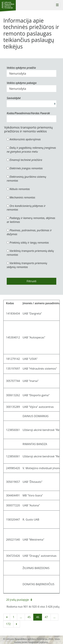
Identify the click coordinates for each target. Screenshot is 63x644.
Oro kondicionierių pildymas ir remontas (26, 208)
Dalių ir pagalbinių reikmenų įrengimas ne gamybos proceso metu (31, 150)
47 (46, 617)
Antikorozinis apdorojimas (24, 139)
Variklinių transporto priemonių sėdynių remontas (27, 265)
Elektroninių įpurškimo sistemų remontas (26, 179)
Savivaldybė (14, 98)
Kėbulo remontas (18, 189)
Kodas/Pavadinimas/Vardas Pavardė (28, 113)
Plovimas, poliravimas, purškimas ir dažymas (29, 232)
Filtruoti (32, 281)
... (21, 617)
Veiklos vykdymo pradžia (21, 68)
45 (29, 617)
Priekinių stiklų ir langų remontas (28, 243)
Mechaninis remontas (21, 197)
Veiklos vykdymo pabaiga (22, 83)
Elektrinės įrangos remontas (25, 168)
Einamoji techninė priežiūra (24, 160)
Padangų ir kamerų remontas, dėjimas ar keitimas (31, 220)
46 (38, 617)
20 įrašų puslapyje (19, 600)
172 (8, 624)
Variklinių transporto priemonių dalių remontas (30, 253)
